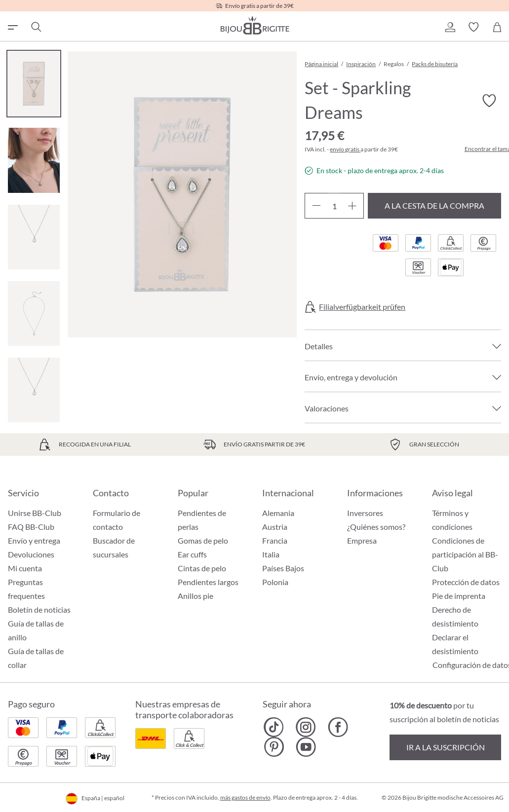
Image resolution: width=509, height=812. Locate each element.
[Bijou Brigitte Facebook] (338, 727)
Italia (271, 554)
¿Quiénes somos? (376, 527)
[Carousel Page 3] (34, 237)
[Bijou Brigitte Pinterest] (274, 747)
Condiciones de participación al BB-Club (465, 554)
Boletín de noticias (39, 609)
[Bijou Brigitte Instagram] (306, 727)
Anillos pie (196, 596)
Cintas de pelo (202, 568)
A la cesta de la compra (434, 205)
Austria (275, 527)
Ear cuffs (192, 554)
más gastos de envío (245, 797)
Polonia (275, 582)
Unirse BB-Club (35, 513)
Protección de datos (466, 582)
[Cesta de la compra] (497, 27)
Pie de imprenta (459, 596)
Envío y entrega (34, 540)
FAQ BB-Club (31, 527)
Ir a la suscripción (446, 747)
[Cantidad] (334, 206)
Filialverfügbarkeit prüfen (362, 307)
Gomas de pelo (203, 540)
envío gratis (345, 149)
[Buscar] (36, 27)
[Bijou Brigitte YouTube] (306, 747)
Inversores (365, 513)
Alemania (278, 513)
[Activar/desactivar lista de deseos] (489, 101)
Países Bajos (283, 568)
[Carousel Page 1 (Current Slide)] (34, 84)
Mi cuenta (25, 568)
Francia (275, 540)
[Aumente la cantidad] (352, 206)
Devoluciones (31, 554)
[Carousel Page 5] (34, 390)
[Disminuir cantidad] (316, 206)
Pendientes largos (208, 582)
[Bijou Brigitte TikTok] (274, 727)
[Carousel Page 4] (34, 314)
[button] (450, 27)
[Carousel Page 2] (34, 160)
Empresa (362, 540)
